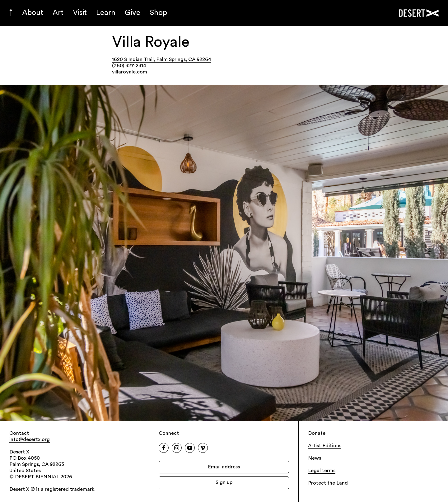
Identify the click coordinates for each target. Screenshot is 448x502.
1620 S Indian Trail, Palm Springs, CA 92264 (162, 60)
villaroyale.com (130, 72)
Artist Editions (325, 446)
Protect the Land (328, 483)
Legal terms (322, 471)
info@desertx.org (30, 440)
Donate (317, 434)
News (315, 458)
